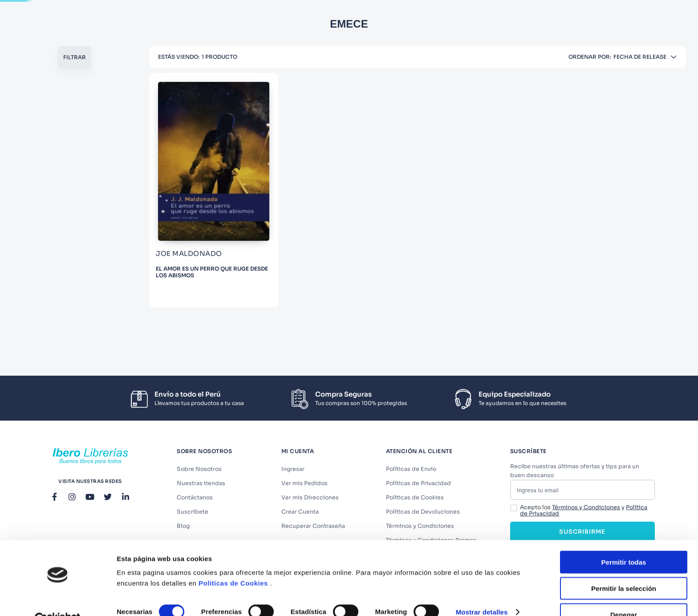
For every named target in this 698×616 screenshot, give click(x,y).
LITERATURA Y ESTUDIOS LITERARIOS (86, 163)
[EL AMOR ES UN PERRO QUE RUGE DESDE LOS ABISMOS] (211, 225)
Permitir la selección (624, 568)
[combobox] (301, 17)
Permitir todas (624, 541)
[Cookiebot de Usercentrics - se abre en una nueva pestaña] (58, 599)
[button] (80, 147)
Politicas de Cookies (233, 562)
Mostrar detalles (482, 591)
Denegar (624, 594)
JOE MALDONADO (61, 203)
